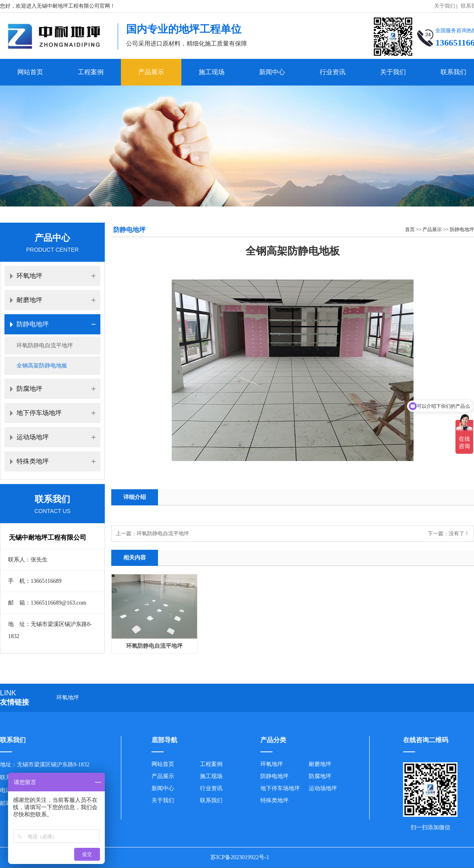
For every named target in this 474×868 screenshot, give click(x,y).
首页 (410, 230)
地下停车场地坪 (39, 413)
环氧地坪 (29, 276)
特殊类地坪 (33, 461)
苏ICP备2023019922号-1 (240, 857)
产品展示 (151, 72)
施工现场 (212, 72)
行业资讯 (333, 72)
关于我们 (445, 6)
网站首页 (30, 72)
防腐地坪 (29, 389)
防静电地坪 (462, 230)
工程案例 (91, 72)
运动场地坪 (33, 437)
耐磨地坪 (29, 300)
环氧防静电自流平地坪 (163, 533)
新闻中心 (272, 72)
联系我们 (211, 800)
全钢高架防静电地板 (42, 366)
